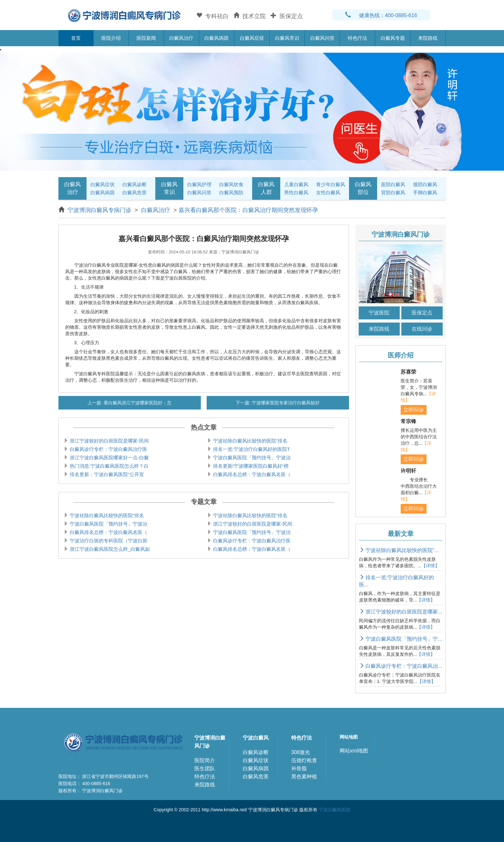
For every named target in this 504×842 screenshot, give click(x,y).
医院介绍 (111, 38)
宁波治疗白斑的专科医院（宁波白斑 (108, 541)
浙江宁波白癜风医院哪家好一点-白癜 (109, 458)
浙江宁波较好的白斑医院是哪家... (401, 612)
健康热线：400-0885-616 (381, 15)
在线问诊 (422, 329)
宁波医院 (379, 313)
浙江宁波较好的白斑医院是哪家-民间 (109, 441)
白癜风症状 (252, 38)
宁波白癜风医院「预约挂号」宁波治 (251, 458)
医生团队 (205, 768)
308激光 (301, 752)
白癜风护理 (199, 184)
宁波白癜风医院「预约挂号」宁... (401, 639)
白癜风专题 (393, 38)
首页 (76, 38)
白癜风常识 (287, 38)
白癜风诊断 (134, 184)
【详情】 (430, 566)
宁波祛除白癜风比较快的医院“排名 (250, 441)
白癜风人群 (266, 188)
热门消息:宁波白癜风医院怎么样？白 (108, 466)
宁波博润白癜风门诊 (210, 742)
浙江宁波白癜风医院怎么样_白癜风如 (109, 549)
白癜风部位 (363, 188)
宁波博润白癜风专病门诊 (100, 210)
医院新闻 (146, 38)
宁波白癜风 (256, 738)
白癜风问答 (322, 38)
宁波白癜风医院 (334, 810)
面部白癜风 (393, 184)
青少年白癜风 (331, 184)
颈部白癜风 (425, 184)
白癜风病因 (216, 38)
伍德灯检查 (304, 760)
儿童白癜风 (296, 184)
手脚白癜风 (425, 192)
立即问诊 (414, 410)
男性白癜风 (296, 192)
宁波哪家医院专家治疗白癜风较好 (285, 403)
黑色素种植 (304, 777)
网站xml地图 (354, 751)
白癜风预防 (231, 192)
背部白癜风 (393, 192)
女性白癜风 (328, 192)
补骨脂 (299, 768)
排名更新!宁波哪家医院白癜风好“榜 (250, 466)
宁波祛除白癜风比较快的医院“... (399, 550)
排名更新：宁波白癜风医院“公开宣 (106, 474)
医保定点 (422, 313)
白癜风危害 (134, 192)
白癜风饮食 (231, 184)
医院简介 (205, 760)
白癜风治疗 (181, 38)
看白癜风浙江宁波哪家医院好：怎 (137, 403)
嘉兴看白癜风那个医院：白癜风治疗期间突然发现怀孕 (248, 210)
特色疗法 (357, 38)
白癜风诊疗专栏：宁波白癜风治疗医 (108, 449)
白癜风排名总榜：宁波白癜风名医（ (251, 474)
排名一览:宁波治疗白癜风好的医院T (251, 449)
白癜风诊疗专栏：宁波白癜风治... (401, 666)
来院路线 (428, 38)
